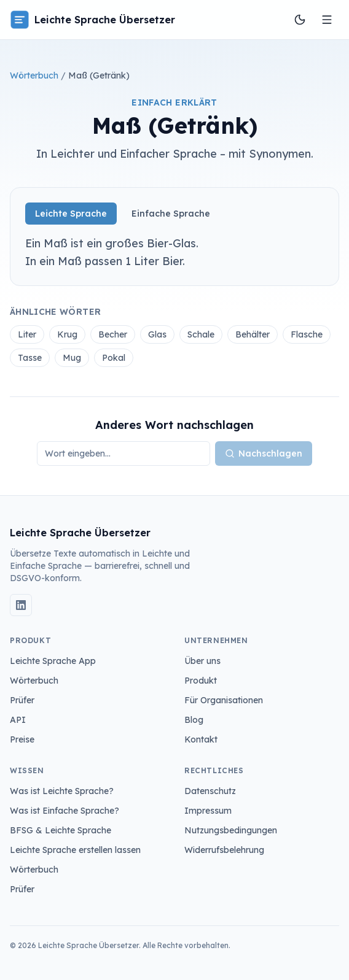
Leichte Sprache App (53, 661)
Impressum (208, 811)
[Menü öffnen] (327, 20)
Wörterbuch (34, 75)
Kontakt (201, 739)
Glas (157, 334)
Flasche (307, 334)
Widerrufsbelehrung (224, 850)
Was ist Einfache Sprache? (65, 811)
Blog (194, 720)
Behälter (253, 334)
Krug (67, 334)
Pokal (114, 358)
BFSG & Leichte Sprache (61, 830)
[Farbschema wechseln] (300, 20)
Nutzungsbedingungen (231, 830)
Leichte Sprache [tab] (71, 214)
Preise (22, 739)
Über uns (202, 661)
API (18, 720)
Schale (201, 334)
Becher (113, 334)
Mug (72, 358)
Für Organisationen (224, 700)
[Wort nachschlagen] (124, 453)
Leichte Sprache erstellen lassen (75, 850)
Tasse (30, 358)
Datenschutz (210, 791)
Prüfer (22, 700)
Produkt (201, 681)
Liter (27, 334)
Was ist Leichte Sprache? (62, 791)
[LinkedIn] (21, 605)
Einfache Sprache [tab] (171, 214)
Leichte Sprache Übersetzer (92, 20)
